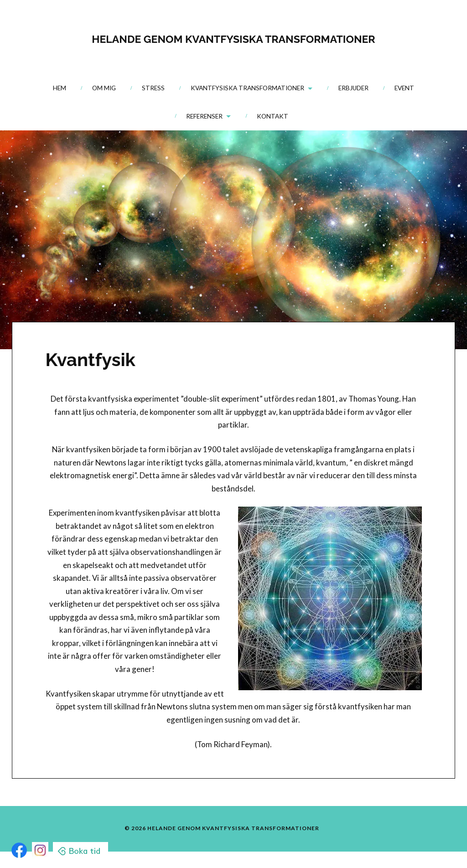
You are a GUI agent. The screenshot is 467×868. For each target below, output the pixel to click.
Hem (60, 88)
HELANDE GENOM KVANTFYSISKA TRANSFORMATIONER (233, 37)
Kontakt (272, 116)
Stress (153, 88)
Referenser (204, 116)
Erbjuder (353, 88)
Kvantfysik (90, 359)
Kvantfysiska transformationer (247, 88)
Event (404, 88)
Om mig (104, 88)
